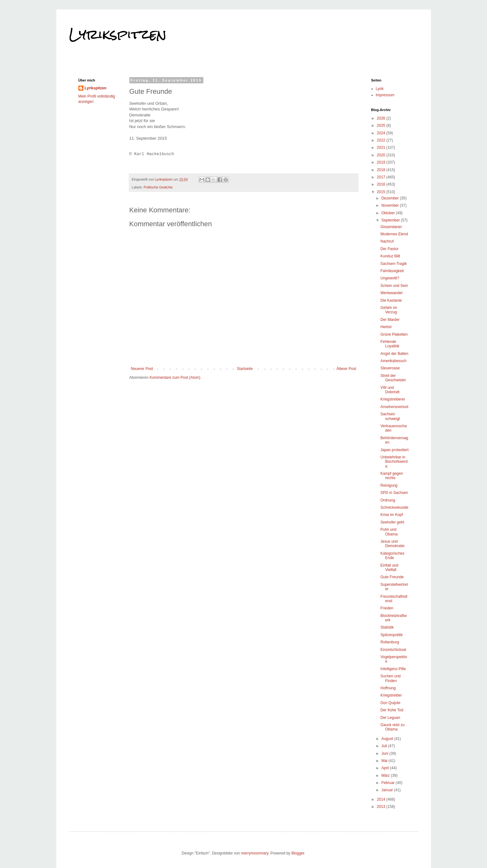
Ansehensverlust (394, 407)
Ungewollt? (390, 278)
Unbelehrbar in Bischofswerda (394, 462)
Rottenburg (390, 642)
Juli (385, 746)
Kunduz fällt (390, 256)
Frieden (387, 608)
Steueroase (390, 368)
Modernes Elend (394, 234)
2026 (382, 118)
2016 (382, 184)
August (388, 739)
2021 (382, 148)
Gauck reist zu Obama (392, 727)
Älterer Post (346, 369)
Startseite (245, 369)
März (386, 776)
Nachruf (387, 241)
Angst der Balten (394, 354)
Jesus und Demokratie (392, 544)
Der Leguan (390, 718)
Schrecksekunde (394, 507)
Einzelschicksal (393, 650)
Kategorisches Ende (392, 556)
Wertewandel (391, 293)
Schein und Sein (394, 286)
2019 (382, 162)
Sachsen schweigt (390, 416)
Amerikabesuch (393, 361)
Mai (385, 761)
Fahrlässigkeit (392, 271)
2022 (382, 140)
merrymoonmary (255, 853)
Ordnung (388, 500)
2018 (382, 170)
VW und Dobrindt (390, 390)
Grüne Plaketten (394, 334)
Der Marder (390, 320)
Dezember (391, 198)
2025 (382, 126)
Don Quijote (390, 703)
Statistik (387, 627)
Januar (388, 790)
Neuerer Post (142, 369)
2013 (382, 807)
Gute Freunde (392, 577)
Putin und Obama (389, 532)
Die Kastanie (391, 300)
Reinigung (389, 485)
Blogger (298, 853)
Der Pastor (389, 249)
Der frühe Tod (392, 710)
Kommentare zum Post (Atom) (175, 378)
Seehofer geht (392, 522)
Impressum (385, 95)
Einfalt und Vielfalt (389, 568)
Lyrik (380, 89)
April (385, 768)
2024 (382, 133)
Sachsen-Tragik (394, 264)
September (391, 220)
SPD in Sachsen (394, 493)
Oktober (388, 213)
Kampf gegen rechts (391, 476)
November (391, 205)
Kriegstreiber (391, 695)
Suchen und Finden (390, 678)
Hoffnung (388, 688)
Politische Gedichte (158, 187)
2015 (382, 192)
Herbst (386, 327)
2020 (382, 155)
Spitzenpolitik (391, 635)
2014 (382, 799)
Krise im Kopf (391, 515)
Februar (388, 783)
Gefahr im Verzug (389, 310)
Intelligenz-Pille (393, 669)
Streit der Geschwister (393, 378)
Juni (385, 753)
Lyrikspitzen (118, 34)
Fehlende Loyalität (390, 344)
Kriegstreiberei (392, 399)
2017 (382, 177)
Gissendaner (391, 227)
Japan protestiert (394, 450)
